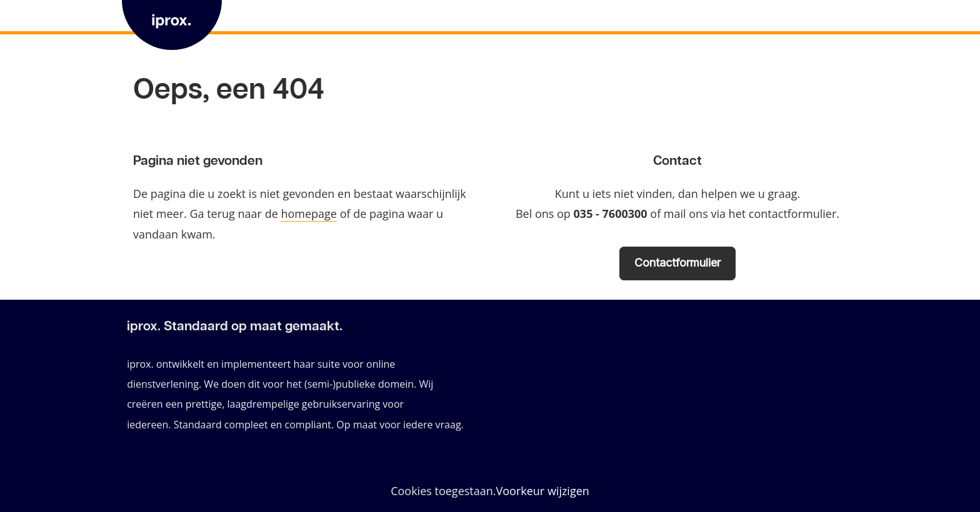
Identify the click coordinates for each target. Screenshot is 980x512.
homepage (309, 214)
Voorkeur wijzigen (543, 491)
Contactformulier (677, 263)
